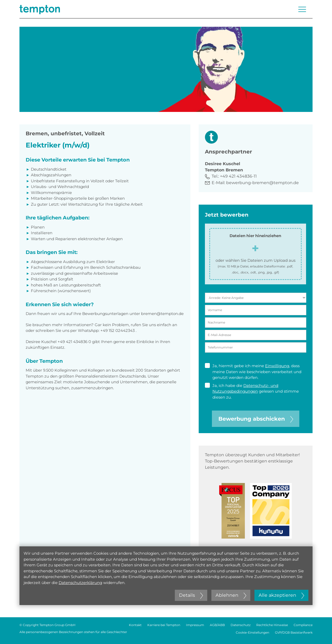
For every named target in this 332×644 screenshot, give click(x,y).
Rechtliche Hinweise (272, 625)
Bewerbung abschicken (256, 419)
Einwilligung (277, 366)
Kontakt (135, 625)
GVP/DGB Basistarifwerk (294, 632)
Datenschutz (241, 625)
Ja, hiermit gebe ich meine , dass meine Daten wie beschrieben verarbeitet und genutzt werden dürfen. (253, 371)
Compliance (303, 625)
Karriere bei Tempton (164, 625)
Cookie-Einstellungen (253, 632)
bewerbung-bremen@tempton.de (262, 183)
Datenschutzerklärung (80, 583)
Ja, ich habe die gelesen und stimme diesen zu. (252, 391)
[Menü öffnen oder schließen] (302, 9)
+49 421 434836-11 (238, 176)
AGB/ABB (217, 625)
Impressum (195, 625)
